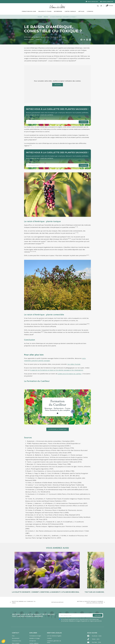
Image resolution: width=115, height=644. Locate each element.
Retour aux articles (57, 583)
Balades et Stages (45, 11)
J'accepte (58, 85)
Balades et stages (35, 619)
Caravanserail (49, 639)
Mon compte (16, 624)
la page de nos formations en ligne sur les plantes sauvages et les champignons (57, 370)
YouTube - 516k (96, 623)
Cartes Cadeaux (70, 11)
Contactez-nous (17, 621)
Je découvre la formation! (58, 429)
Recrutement (16, 619)
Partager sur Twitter (84, 40)
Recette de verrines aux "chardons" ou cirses (24, 583)
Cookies (49, 619)
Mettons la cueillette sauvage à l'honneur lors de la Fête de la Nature (90, 583)
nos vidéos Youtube (74, 364)
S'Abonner (98, 596)
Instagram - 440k (97, 626)
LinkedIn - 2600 (96, 632)
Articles (81, 11)
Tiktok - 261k (96, 620)
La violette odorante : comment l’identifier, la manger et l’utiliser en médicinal (26, 571)
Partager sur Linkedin (90, 40)
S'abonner (84, 122)
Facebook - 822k (97, 616)
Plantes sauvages (29, 39)
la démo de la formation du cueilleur (70, 374)
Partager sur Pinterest (87, 40)
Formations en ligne (29, 11)
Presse (14, 626)
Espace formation (108, 2)
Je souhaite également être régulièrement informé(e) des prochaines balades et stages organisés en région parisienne (81, 601)
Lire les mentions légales (54, 616)
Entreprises (58, 11)
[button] (3, 641)
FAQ (13, 616)
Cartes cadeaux (34, 624)
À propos (90, 11)
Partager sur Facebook (81, 40)
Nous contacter (93, 2)
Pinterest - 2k (96, 629)
